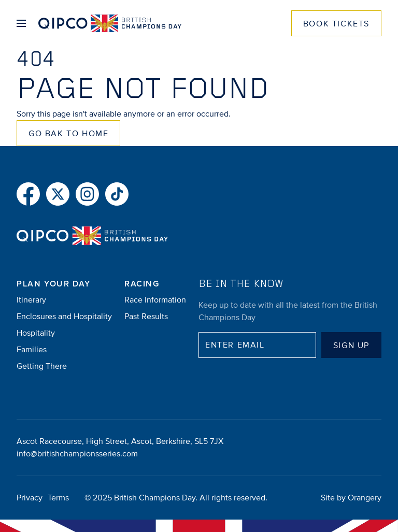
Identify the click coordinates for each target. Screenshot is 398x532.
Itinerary (31, 300)
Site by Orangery (351, 498)
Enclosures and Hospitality (64, 317)
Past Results (146, 317)
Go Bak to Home (68, 134)
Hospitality (36, 333)
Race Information (155, 300)
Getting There (42, 366)
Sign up (351, 346)
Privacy (30, 498)
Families (32, 350)
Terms (58, 498)
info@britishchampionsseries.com (77, 454)
